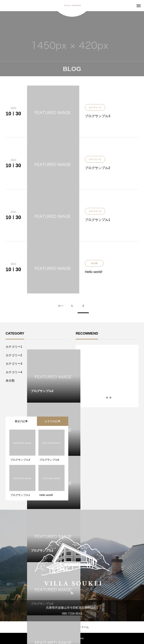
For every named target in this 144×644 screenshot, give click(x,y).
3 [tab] (111, 398)
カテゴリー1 (14, 347)
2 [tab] (107, 398)
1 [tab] (104, 398)
